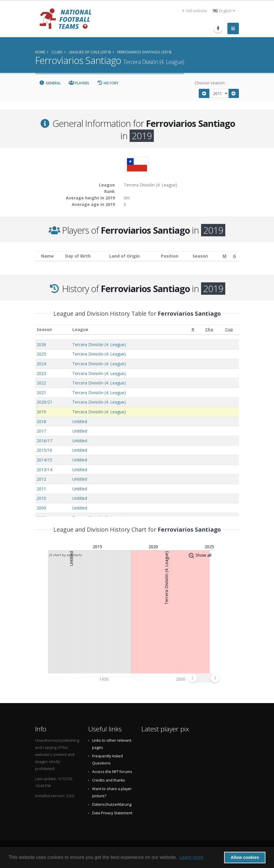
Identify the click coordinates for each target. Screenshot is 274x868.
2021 (41, 393)
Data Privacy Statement (112, 813)
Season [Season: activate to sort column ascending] (44, 329)
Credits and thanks (109, 780)
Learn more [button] (191, 857)
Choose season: (210, 83)
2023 (41, 373)
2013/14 (44, 470)
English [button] (224, 11)
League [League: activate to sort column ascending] (80, 329)
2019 (41, 412)
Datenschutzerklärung (112, 804)
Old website (195, 11)
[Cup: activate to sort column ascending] (229, 330)
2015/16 (44, 450)
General (50, 83)
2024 (41, 364)
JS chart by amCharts (66, 555)
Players (79, 83)
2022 (41, 383)
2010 (41, 498)
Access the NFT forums (112, 772)
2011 (41, 489)
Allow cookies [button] (245, 857)
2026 (41, 344)
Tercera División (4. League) (99, 344)
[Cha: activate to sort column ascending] (209, 330)
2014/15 (44, 460)
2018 (41, 421)
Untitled (80, 421)
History (108, 83)
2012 (41, 479)
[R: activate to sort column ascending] (193, 330)
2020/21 (44, 402)
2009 (41, 508)
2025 (41, 354)
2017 (41, 431)
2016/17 (44, 441)
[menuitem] (204, 678)
